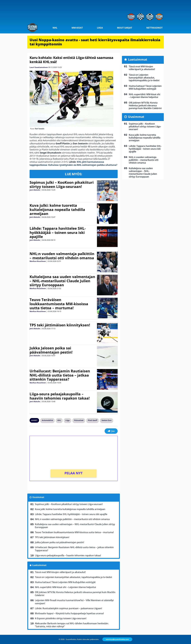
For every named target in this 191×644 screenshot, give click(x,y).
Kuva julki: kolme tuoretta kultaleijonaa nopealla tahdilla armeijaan (57, 210)
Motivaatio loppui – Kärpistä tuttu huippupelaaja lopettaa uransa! (69, 613)
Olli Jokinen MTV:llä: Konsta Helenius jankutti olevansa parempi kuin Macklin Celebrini (75, 594)
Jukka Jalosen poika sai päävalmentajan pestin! (51, 350)
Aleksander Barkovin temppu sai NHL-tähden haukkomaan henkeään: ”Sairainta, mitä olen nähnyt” (72, 625)
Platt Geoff (93, 420)
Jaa (111, 431)
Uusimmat (38, 497)
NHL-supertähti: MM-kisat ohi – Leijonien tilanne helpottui (65, 587)
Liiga (100, 28)
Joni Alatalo (35, 190)
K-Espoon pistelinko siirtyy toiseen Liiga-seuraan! (61, 618)
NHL (55, 28)
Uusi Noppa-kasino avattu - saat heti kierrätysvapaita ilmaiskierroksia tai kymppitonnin (95, 42)
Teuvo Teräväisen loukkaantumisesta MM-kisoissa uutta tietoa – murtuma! (59, 304)
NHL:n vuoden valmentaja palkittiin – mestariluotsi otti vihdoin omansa (62, 256)
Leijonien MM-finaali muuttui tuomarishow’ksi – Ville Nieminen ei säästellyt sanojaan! (74, 602)
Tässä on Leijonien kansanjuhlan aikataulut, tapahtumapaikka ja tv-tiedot (73, 577)
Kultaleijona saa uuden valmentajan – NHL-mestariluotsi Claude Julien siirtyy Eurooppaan (62, 281)
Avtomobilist (47, 420)
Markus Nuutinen (38, 261)
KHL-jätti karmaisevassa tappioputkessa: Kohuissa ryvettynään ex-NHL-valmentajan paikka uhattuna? (73, 163)
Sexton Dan (107, 420)
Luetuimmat (39, 565)
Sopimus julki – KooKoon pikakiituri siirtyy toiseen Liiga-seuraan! (62, 184)
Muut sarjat (125, 28)
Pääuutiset (79, 420)
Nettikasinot (154, 28)
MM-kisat (77, 28)
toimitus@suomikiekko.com (117, 639)
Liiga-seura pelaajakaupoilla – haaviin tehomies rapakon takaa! (60, 396)
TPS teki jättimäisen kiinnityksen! (60, 325)
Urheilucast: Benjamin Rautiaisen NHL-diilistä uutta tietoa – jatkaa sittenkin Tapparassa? (60, 375)
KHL (59, 420)
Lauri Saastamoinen (39, 67)
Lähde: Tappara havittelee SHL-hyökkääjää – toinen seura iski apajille (58, 232)
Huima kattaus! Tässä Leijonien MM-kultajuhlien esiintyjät (65, 582)
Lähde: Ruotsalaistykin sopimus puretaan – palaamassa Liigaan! (68, 608)
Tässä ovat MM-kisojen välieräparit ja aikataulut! (60, 572)
